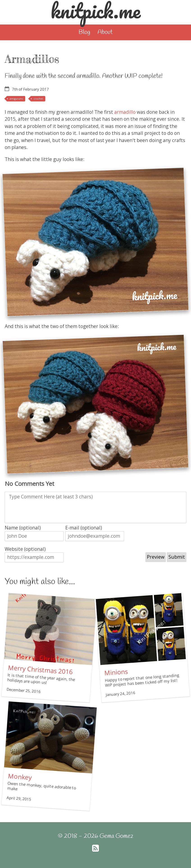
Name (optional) (23, 528)
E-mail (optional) (84, 528)
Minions (116, 672)
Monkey (20, 777)
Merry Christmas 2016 (40, 669)
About (105, 32)
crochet (38, 99)
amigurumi (16, 99)
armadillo (125, 112)
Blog (84, 32)
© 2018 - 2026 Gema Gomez (95, 836)
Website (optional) (25, 549)
